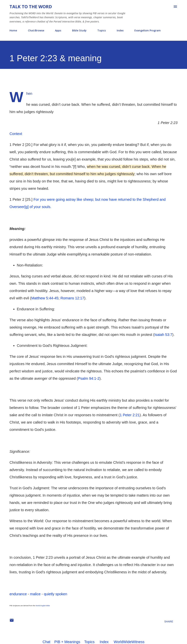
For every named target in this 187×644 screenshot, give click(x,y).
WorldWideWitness (129, 642)
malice (35, 594)
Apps (58, 30)
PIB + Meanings (67, 642)
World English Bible (43, 606)
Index (120, 30)
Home (13, 30)
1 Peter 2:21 (130, 415)
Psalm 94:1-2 (89, 378)
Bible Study (79, 30)
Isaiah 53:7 (163, 335)
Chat (46, 642)
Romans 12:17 (72, 298)
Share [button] (169, 622)
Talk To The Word (31, 6)
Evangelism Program (148, 30)
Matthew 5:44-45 (45, 298)
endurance (18, 594)
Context (16, 134)
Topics (102, 30)
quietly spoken (56, 594)
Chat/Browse (36, 30)
